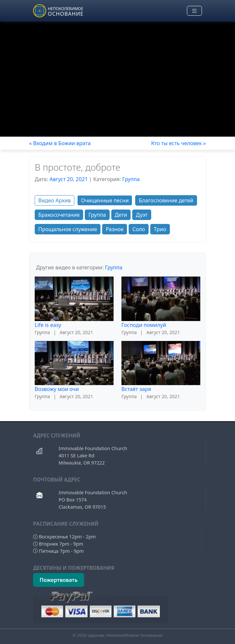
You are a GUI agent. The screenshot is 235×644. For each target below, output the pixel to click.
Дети (121, 215)
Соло (139, 229)
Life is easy (48, 325)
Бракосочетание (59, 215)
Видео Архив (54, 200)
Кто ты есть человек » (179, 143)
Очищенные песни (105, 200)
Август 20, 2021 (69, 179)
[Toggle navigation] (194, 11)
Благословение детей (166, 200)
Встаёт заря (136, 389)
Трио (160, 229)
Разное (115, 229)
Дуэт (142, 215)
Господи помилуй (144, 325)
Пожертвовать (59, 580)
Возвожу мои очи (57, 389)
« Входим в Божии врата (60, 143)
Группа (131, 179)
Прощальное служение (68, 229)
